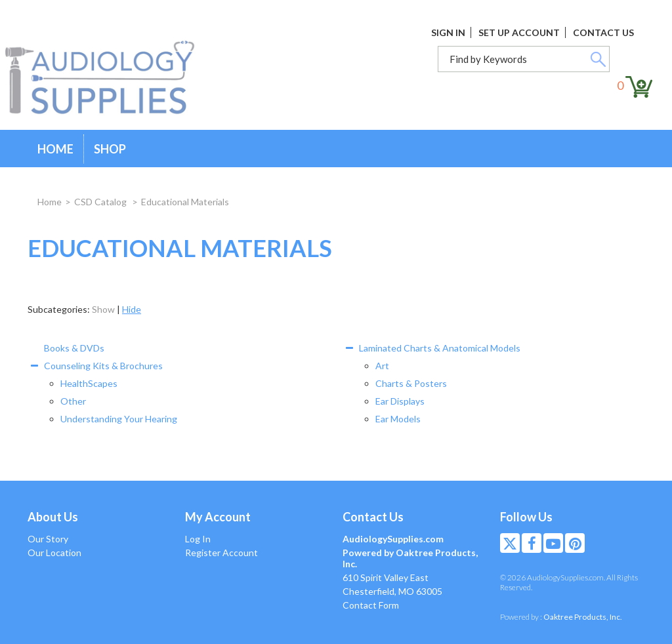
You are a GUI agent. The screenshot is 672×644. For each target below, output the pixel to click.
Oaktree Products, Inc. (583, 617)
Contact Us (603, 32)
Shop (110, 149)
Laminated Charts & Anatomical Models (440, 348)
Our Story (48, 539)
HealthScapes (89, 383)
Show (103, 309)
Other (73, 401)
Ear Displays (400, 401)
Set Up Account (519, 32)
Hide (132, 309)
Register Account (221, 553)
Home (55, 149)
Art (382, 366)
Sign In (448, 32)
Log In (198, 539)
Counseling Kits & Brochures (103, 366)
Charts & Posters (411, 383)
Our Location (54, 553)
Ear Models (398, 419)
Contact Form (371, 605)
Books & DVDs (74, 348)
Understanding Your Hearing (119, 419)
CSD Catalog (101, 202)
